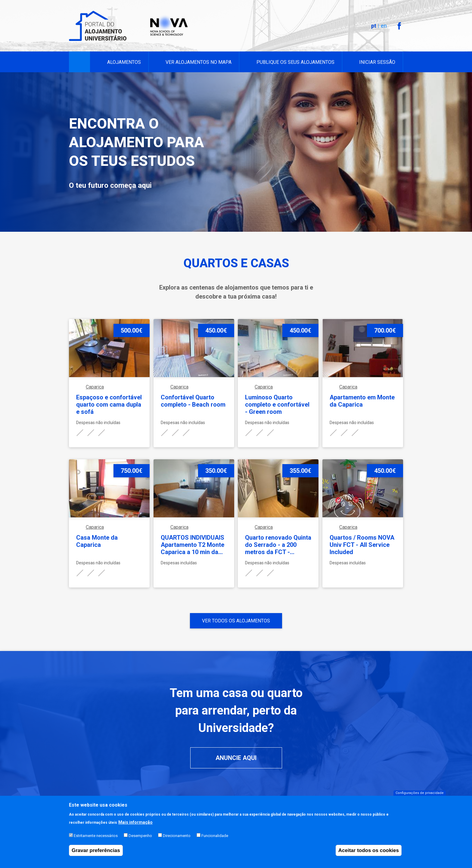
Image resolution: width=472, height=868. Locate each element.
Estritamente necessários (96, 840)
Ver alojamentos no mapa (199, 62)
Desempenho (140, 840)
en (384, 26)
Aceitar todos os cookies (369, 855)
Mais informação (135, 826)
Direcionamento (177, 840)
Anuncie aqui (236, 758)
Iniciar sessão (377, 62)
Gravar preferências (96, 855)
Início (80, 62)
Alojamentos (124, 62)
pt (374, 26)
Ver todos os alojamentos (236, 621)
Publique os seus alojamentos (295, 62)
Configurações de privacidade (420, 797)
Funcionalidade (215, 840)
